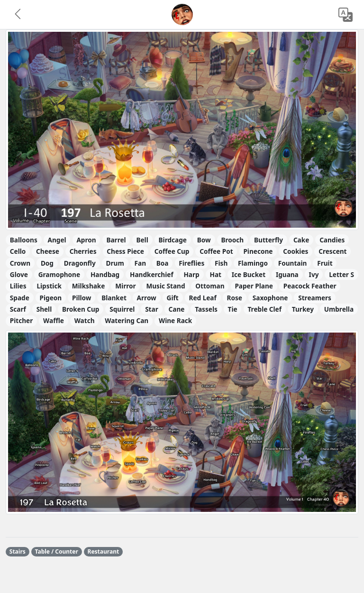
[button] (18, 15)
